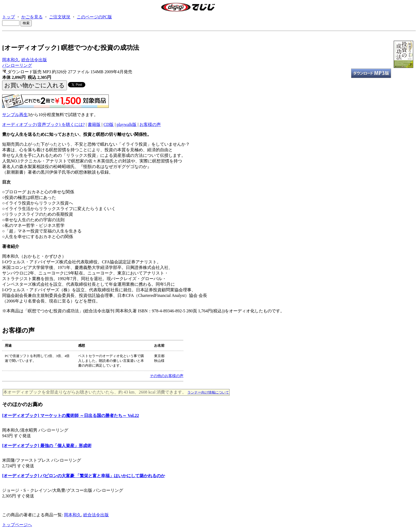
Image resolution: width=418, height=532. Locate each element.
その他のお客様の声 (167, 376)
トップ (9, 17)
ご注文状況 (60, 17)
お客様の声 (150, 124)
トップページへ (17, 525)
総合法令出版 (34, 60)
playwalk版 (127, 124)
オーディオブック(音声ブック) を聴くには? (43, 124)
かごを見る (32, 17)
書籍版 (94, 124)
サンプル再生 (15, 115)
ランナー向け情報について (208, 392)
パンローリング (17, 65)
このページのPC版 (94, 17)
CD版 (108, 124)
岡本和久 (11, 60)
